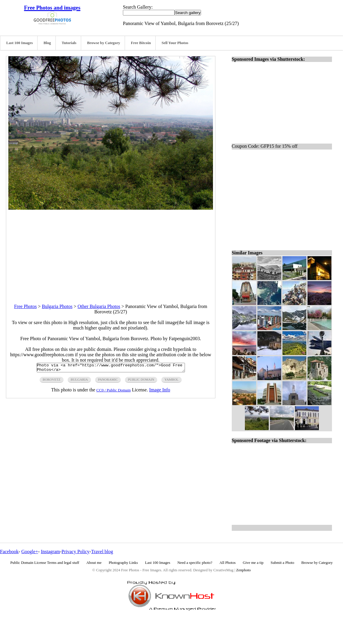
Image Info (160, 392)
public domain (141, 381)
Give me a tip (253, 563)
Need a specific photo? (195, 563)
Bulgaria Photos (57, 306)
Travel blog (102, 552)
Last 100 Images (20, 43)
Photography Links (123, 563)
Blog (47, 43)
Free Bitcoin (141, 43)
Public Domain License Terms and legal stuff (45, 563)
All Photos (228, 563)
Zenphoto (244, 570)
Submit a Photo (282, 563)
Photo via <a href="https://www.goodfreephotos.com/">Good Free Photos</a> (111, 368)
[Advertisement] (111, 251)
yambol (171, 381)
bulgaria (79, 381)
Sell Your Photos (175, 43)
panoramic (108, 381)
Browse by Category (104, 43)
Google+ (30, 552)
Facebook (9, 552)
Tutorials (69, 43)
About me (94, 563)
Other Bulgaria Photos (99, 306)
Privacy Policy (75, 552)
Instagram (50, 552)
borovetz (52, 381)
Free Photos (25, 306)
